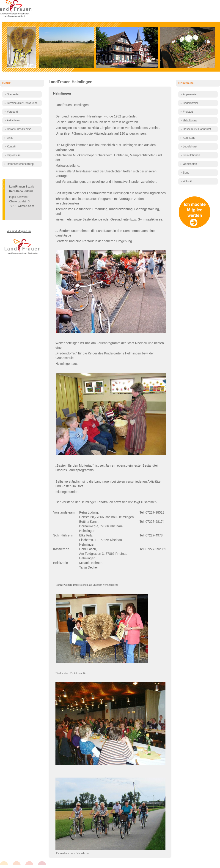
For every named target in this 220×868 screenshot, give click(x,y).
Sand (186, 173)
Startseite (13, 94)
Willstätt (188, 181)
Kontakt (12, 147)
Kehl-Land (189, 138)
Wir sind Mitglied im (19, 231)
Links (10, 138)
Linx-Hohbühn (191, 155)
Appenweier (190, 94)
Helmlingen (62, 93)
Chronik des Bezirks (19, 129)
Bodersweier (191, 103)
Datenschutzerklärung (20, 164)
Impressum (14, 155)
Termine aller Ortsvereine (22, 103)
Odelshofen (190, 164)
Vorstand (12, 112)
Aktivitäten (13, 120)
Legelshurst (190, 147)
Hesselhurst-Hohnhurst (197, 129)
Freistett (188, 112)
